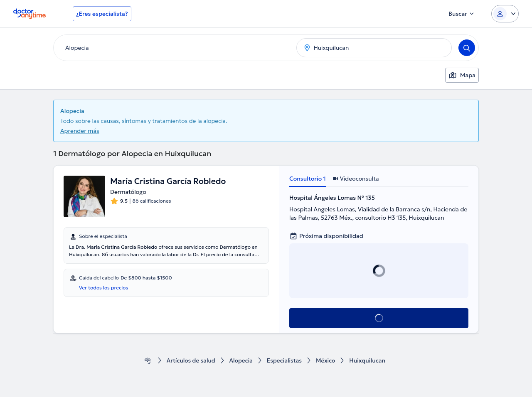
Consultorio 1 (308, 179)
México (327, 361)
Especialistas (285, 361)
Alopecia (241, 361)
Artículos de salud (190, 361)
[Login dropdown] (505, 14)
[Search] (467, 48)
